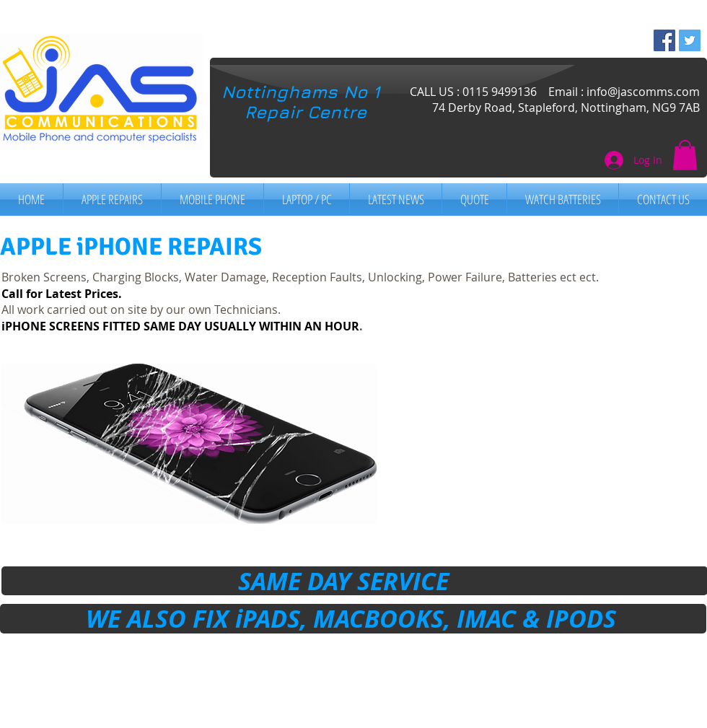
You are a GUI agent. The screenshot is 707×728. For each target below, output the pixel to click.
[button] (685, 155)
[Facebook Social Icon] (664, 40)
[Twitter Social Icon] (690, 40)
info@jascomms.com (643, 92)
